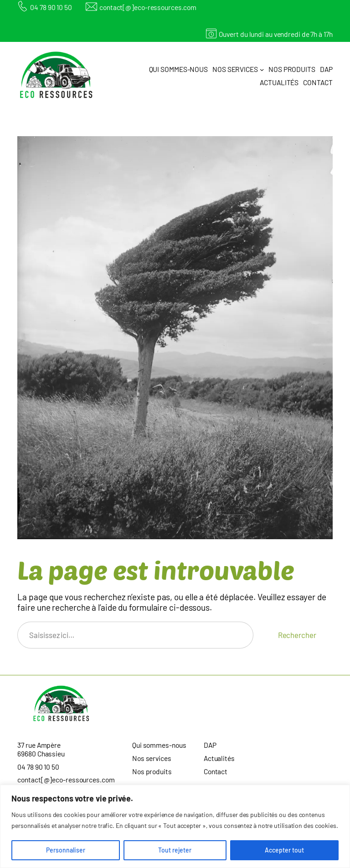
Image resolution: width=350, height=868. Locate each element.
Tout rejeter (175, 850)
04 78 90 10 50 (51, 7)
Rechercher (297, 635)
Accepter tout (284, 850)
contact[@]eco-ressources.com (148, 7)
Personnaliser (66, 850)
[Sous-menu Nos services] (262, 69)
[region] (175, 826)
